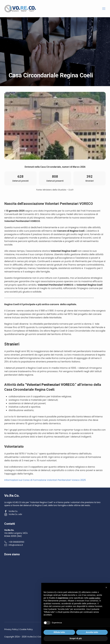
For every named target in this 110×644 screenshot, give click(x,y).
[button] (104, 9)
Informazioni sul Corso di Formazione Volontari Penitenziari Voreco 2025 (45, 480)
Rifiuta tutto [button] (59, 632)
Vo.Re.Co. (11, 511)
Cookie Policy (26, 629)
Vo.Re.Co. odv (13, 514)
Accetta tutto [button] (92, 632)
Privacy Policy (11, 629)
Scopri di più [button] (76, 638)
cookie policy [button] (94, 598)
